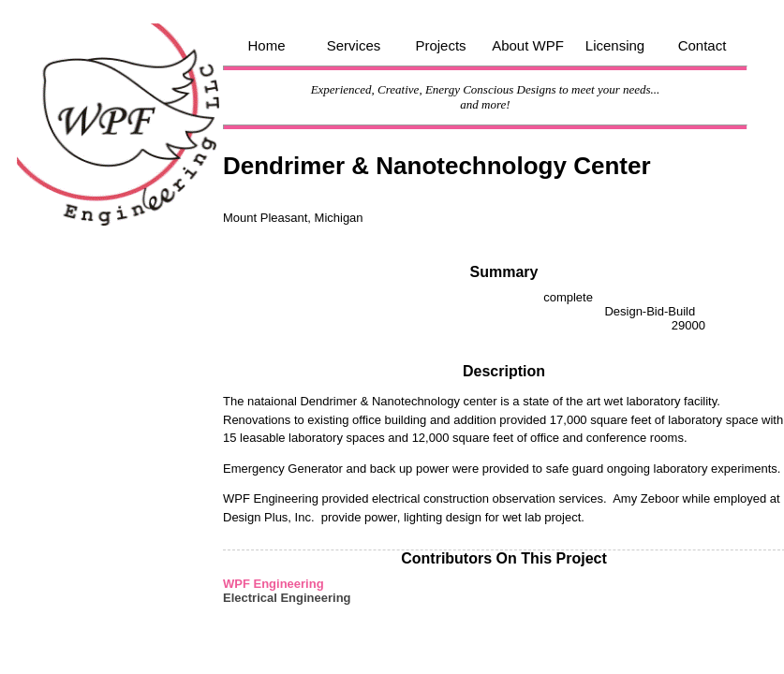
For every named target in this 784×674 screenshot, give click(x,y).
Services (354, 45)
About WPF (528, 45)
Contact (703, 45)
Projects (440, 45)
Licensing (615, 45)
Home (266, 45)
